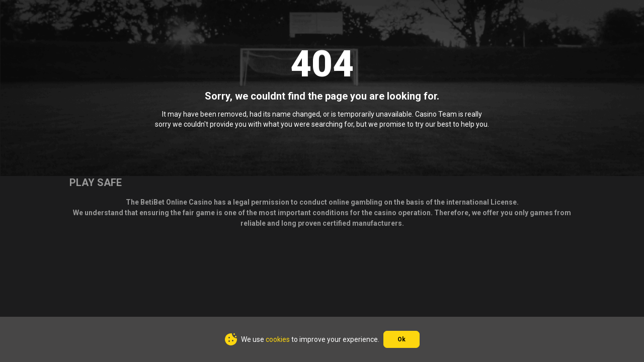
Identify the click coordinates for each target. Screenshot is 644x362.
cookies (278, 339)
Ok (401, 339)
